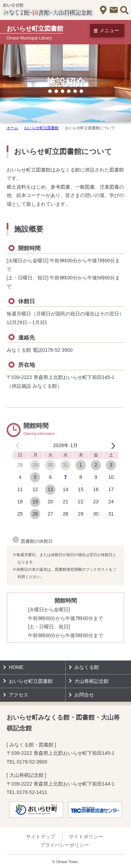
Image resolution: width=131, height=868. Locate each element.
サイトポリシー (86, 837)
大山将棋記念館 (92, 681)
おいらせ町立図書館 (31, 681)
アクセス (103, 10)
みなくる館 (87, 667)
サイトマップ (41, 837)
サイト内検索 (124, 10)
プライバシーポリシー (65, 845)
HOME (16, 667)
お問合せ (114, 10)
